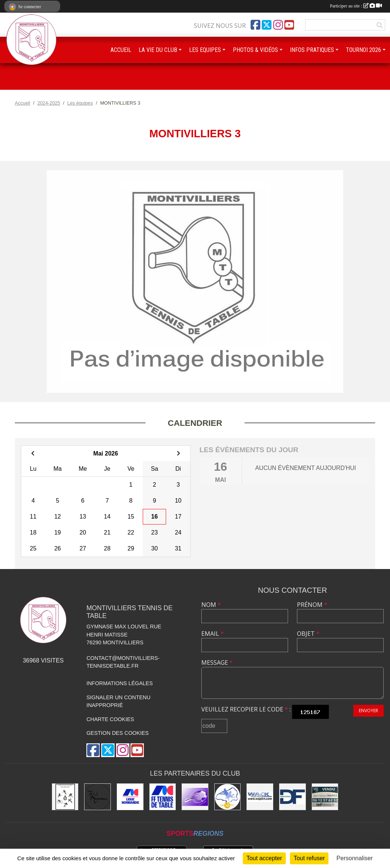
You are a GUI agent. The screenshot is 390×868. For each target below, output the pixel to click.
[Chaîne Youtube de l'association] (289, 25)
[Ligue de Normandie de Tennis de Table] (130, 797)
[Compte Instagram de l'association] (278, 25)
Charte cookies (110, 719)
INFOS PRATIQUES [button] (312, 50)
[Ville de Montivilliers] (97, 797)
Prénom (312, 605)
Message (217, 662)
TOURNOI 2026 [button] (363, 50)
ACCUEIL (121, 50)
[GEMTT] (195, 797)
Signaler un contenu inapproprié (118, 701)
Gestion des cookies (118, 733)
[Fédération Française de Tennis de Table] (163, 797)
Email (213, 634)
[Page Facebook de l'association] (255, 25)
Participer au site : (356, 6)
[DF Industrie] (292, 797)
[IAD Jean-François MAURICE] (325, 797)
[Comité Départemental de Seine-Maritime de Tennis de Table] (228, 797)
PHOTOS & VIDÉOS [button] (255, 50)
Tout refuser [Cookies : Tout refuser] (309, 858)
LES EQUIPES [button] (205, 50)
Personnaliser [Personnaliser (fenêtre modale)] (355, 858)
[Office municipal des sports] (65, 797)
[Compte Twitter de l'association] (267, 25)
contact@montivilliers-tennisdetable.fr (123, 662)
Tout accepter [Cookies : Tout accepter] (264, 858)
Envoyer (368, 711)
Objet (308, 634)
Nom (211, 605)
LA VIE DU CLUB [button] (158, 50)
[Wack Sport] (260, 797)
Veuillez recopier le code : (246, 709)
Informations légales (120, 683)
